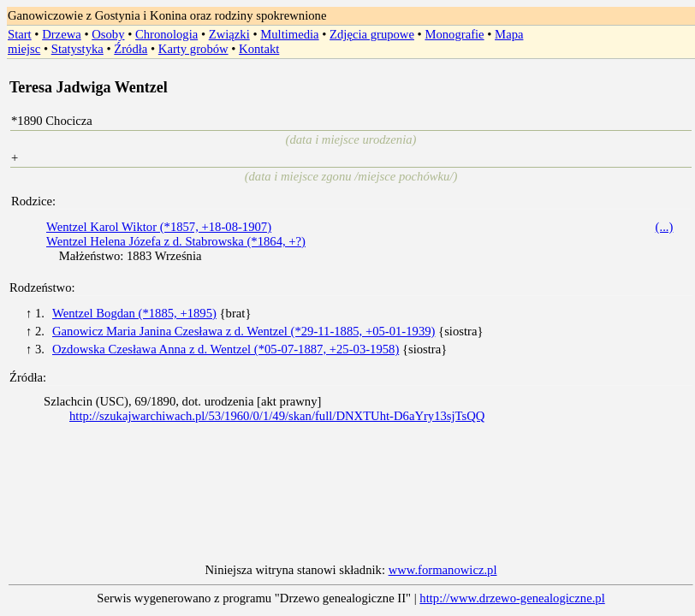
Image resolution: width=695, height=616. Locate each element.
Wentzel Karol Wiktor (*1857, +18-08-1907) (159, 227)
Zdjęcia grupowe (372, 34)
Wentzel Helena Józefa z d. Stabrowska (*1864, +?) (176, 241)
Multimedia (289, 34)
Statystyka (77, 49)
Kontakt (259, 49)
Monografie (454, 34)
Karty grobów (193, 49)
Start (20, 34)
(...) (665, 227)
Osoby (108, 34)
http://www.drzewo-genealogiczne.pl (512, 598)
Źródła (131, 49)
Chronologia (166, 34)
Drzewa (62, 34)
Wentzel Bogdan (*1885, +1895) (134, 313)
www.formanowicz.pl (443, 570)
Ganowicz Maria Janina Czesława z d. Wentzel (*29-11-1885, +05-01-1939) (244, 331)
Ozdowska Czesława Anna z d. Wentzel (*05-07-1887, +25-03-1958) (226, 349)
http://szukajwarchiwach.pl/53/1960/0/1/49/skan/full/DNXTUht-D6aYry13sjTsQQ (277, 416)
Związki (229, 34)
